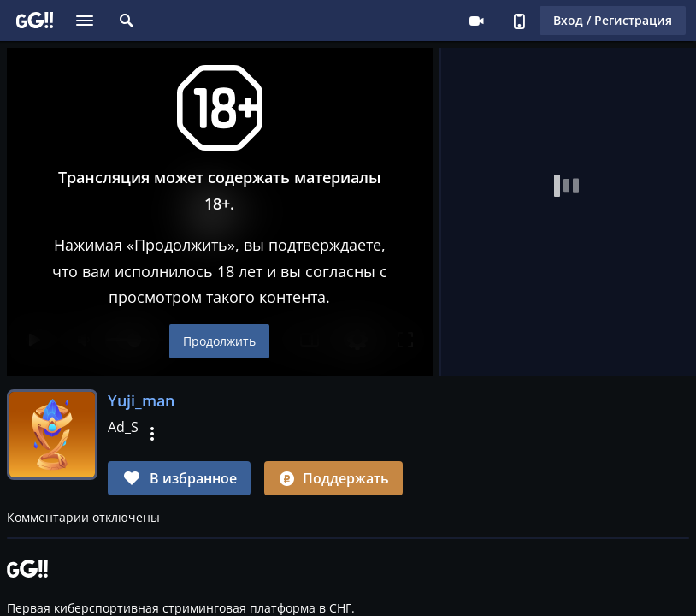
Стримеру (476, 21)
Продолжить (220, 341)
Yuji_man (141, 400)
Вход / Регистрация (613, 20)
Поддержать (333, 478)
